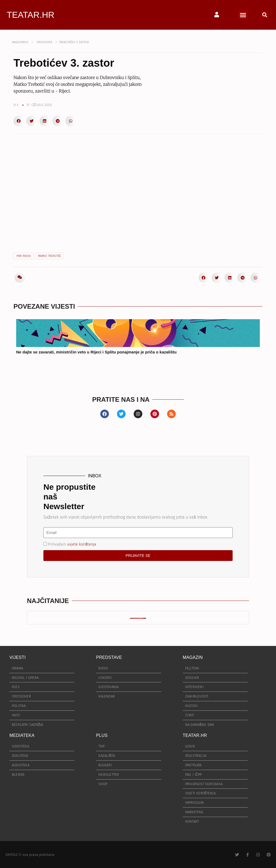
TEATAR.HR (31, 15)
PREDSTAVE (109, 657)
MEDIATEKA (22, 735)
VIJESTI (18, 657)
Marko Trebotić (49, 256)
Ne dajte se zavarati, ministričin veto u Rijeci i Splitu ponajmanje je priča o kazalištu (96, 352)
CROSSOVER (44, 42)
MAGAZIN (193, 657)
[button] (243, 15)
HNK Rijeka (24, 256)
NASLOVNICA (20, 42)
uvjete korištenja (82, 544)
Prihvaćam (72, 544)
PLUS (102, 735)
